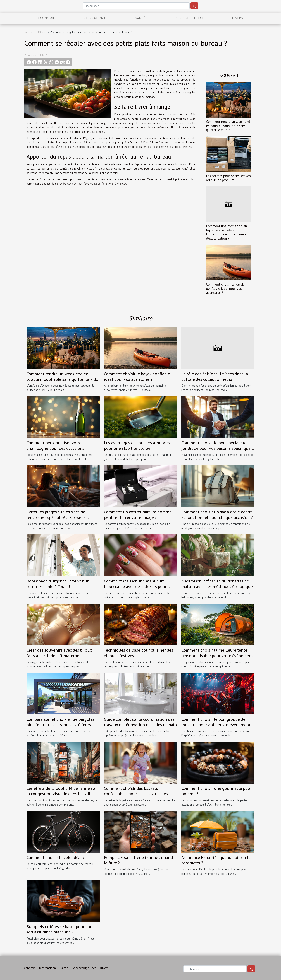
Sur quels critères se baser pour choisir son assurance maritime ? (62, 929)
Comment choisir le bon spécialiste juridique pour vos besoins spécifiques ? (217, 448)
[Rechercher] (136, 6)
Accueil (29, 32)
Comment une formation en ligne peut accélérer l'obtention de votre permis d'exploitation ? (227, 232)
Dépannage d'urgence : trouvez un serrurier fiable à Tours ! (58, 584)
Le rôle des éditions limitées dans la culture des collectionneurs (215, 376)
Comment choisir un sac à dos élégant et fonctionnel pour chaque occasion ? (217, 515)
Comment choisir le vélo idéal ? (55, 857)
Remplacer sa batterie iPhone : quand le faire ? (138, 860)
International (95, 18)
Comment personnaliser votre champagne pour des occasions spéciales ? (55, 448)
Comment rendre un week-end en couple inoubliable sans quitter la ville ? (228, 126)
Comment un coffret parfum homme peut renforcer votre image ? (138, 515)
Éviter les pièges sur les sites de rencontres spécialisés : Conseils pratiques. (56, 517)
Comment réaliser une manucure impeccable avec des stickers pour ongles (135, 586)
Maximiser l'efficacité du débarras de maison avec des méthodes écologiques (218, 584)
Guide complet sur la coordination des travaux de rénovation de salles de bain (140, 722)
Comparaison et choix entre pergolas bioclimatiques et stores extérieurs (60, 722)
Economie (47, 18)
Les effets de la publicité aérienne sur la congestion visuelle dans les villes (62, 791)
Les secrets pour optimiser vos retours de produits (228, 178)
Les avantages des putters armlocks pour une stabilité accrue (137, 445)
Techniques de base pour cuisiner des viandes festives (139, 653)
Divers (237, 18)
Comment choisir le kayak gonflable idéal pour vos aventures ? (225, 288)
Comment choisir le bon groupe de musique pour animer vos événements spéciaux (217, 725)
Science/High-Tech (189, 18)
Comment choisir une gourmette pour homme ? (216, 791)
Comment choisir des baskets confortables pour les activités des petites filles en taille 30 (136, 794)
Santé (140, 18)
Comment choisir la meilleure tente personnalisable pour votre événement (217, 653)
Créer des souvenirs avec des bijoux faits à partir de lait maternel (59, 653)
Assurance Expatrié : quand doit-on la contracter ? (216, 860)
